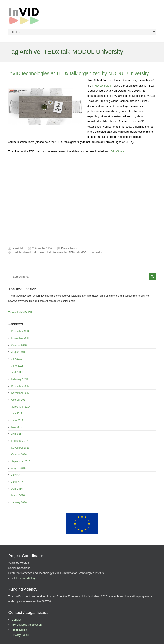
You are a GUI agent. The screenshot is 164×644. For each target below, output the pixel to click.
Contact (16, 620)
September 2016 (21, 461)
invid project (39, 252)
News (73, 248)
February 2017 (19, 441)
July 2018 (17, 359)
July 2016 (17, 475)
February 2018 (19, 379)
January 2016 (19, 502)
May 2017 (17, 427)
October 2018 (19, 345)
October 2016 (19, 455)
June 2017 (17, 420)
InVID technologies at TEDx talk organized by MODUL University (78, 73)
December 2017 (20, 386)
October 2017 (19, 400)
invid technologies (57, 252)
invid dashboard (21, 252)
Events (65, 248)
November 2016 (20, 448)
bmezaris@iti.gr (26, 578)
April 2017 (17, 434)
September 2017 (21, 407)
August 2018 (18, 352)
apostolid (18, 248)
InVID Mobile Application (27, 625)
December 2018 (20, 332)
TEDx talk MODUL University (85, 252)
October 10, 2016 (42, 248)
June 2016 (17, 482)
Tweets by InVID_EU (20, 312)
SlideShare (118, 151)
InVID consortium (103, 86)
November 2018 (20, 338)
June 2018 (17, 366)
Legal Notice (19, 630)
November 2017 (20, 393)
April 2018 (17, 373)
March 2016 (18, 496)
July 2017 (17, 414)
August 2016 (18, 468)
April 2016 (17, 489)
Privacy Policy (20, 635)
